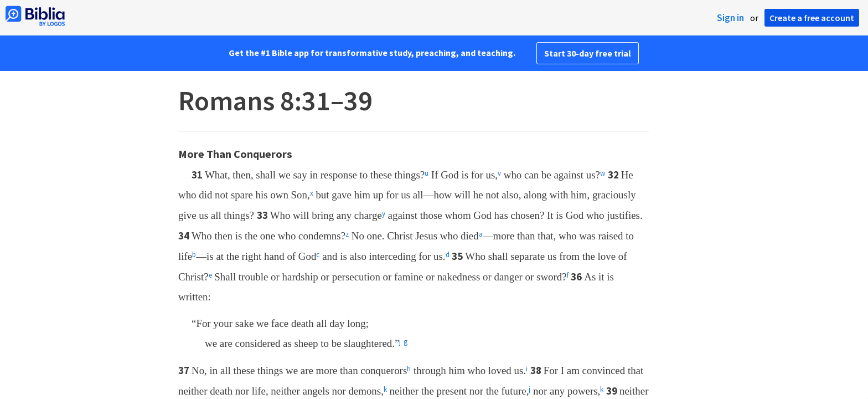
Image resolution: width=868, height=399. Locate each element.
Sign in (730, 18)
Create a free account (812, 18)
